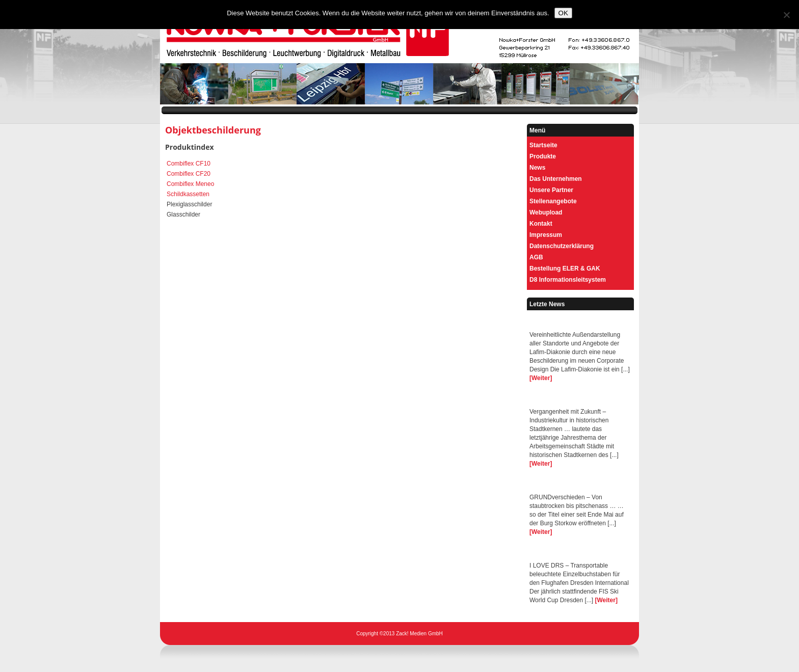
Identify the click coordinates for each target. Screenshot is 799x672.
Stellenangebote (553, 201)
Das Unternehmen (556, 179)
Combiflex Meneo (190, 184)
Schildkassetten (188, 194)
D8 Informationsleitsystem (568, 280)
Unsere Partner (551, 190)
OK (563, 13)
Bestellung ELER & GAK (565, 268)
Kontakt (541, 224)
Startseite (543, 145)
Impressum (546, 235)
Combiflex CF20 (189, 174)
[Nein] (786, 15)
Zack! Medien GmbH (419, 634)
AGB (536, 257)
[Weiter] (541, 378)
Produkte (543, 156)
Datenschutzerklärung (562, 246)
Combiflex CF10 (189, 164)
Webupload (546, 212)
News (537, 168)
